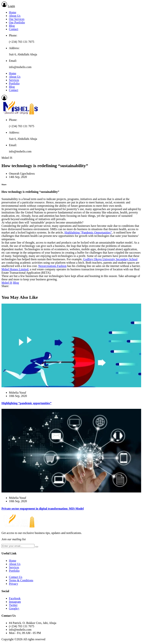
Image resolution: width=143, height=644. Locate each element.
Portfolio (14, 83)
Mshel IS (7, 283)
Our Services (17, 19)
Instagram (15, 602)
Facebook (15, 598)
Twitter (13, 605)
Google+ (14, 608)
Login (11, 6)
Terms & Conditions (21, 580)
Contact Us (16, 577)
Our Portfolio (17, 22)
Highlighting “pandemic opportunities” (27, 403)
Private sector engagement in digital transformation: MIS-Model (43, 509)
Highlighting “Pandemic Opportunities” (88, 232)
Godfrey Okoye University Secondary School (110, 259)
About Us (15, 16)
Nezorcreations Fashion (52, 266)
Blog (12, 26)
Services (14, 80)
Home (13, 12)
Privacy (13, 584)
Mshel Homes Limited (15, 269)
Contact (14, 29)
